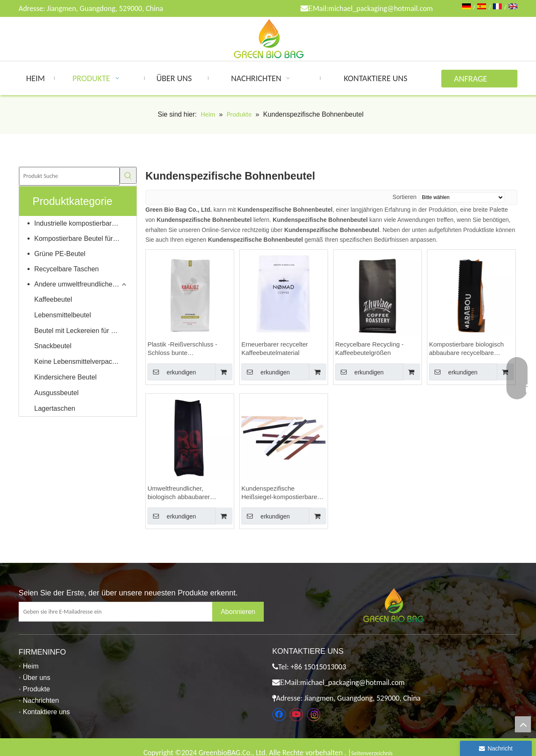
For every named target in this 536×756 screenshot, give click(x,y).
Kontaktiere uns (46, 712)
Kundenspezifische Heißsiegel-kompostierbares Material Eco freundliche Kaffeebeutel (281, 493)
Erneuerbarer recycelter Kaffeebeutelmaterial (275, 348)
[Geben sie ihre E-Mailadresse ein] (122, 612)
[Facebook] (279, 715)
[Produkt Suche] (69, 176)
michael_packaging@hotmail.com (381, 8)
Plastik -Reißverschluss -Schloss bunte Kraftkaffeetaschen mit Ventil (188, 349)
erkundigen (172, 372)
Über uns (37, 678)
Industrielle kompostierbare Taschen (81, 223)
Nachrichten (41, 700)
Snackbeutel (53, 346)
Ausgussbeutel (56, 393)
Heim (31, 666)
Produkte (36, 689)
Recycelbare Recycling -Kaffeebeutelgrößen (369, 348)
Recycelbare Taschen (67, 269)
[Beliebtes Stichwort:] (128, 175)
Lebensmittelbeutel (63, 315)
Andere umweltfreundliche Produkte (81, 284)
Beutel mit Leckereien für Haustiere (81, 331)
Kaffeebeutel (53, 299)
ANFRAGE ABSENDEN (473, 81)
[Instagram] (314, 715)
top (523, 724)
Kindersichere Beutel (66, 377)
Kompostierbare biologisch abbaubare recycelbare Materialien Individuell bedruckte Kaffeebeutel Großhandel (466, 349)
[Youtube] (296, 715)
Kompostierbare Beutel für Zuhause (81, 239)
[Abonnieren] (238, 612)
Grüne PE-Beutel (60, 254)
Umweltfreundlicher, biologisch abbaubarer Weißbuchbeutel (179, 493)
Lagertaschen (55, 408)
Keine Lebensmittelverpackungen (81, 362)
